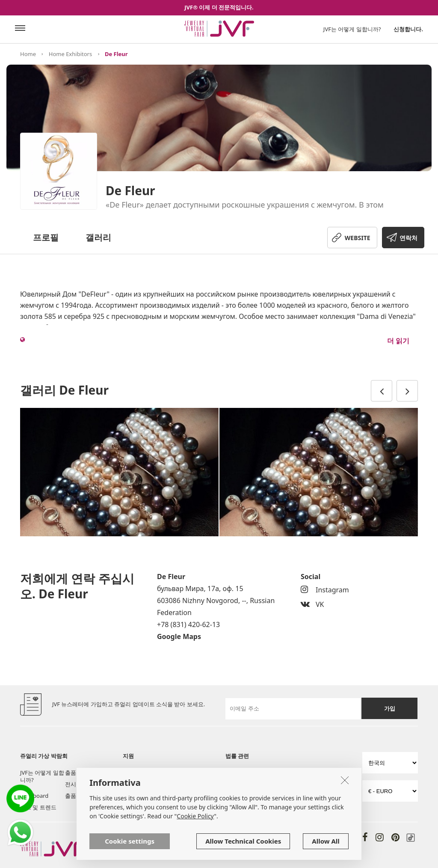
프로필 (46, 237)
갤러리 (98, 237)
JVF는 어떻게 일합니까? (352, 29)
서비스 (176, 773)
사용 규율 (237, 773)
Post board (34, 796)
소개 (128, 773)
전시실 (73, 784)
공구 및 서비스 (141, 784)
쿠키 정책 (237, 784)
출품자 (73, 773)
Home (28, 54)
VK (312, 604)
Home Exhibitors (70, 54)
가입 (390, 708)
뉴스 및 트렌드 (38, 807)
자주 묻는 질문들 (189, 784)
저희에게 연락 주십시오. (144, 799)
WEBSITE (358, 238)
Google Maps (179, 636)
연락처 (408, 238)
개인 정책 (299, 773)
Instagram (325, 590)
